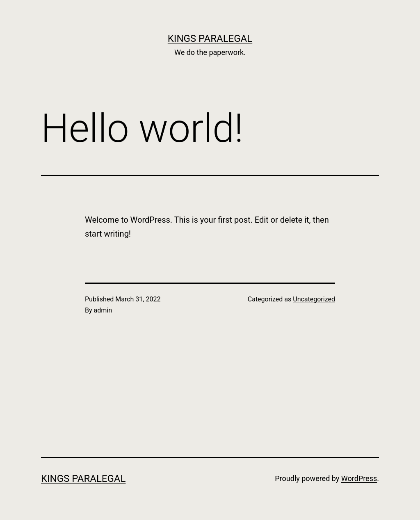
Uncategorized (314, 299)
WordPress (359, 478)
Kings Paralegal (210, 39)
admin (103, 310)
